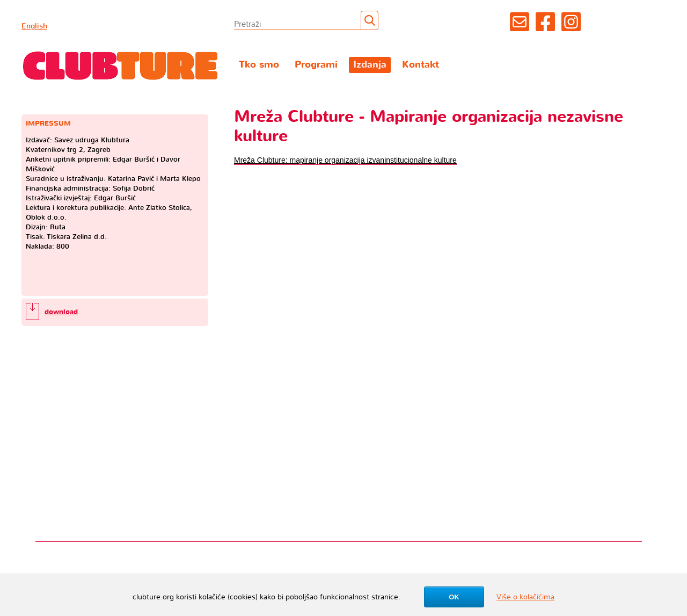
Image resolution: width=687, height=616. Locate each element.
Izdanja (370, 65)
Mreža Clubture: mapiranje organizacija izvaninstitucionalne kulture (345, 160)
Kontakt (421, 65)
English (34, 26)
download (61, 312)
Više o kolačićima (525, 597)
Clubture (121, 65)
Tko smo (259, 65)
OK (454, 597)
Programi (316, 65)
